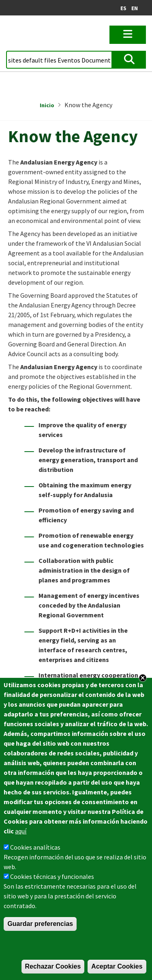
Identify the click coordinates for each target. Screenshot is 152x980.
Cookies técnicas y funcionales (52, 876)
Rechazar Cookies (53, 966)
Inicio (47, 105)
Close (143, 678)
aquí (21, 831)
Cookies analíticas (35, 847)
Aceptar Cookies (117, 966)
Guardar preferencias (40, 924)
